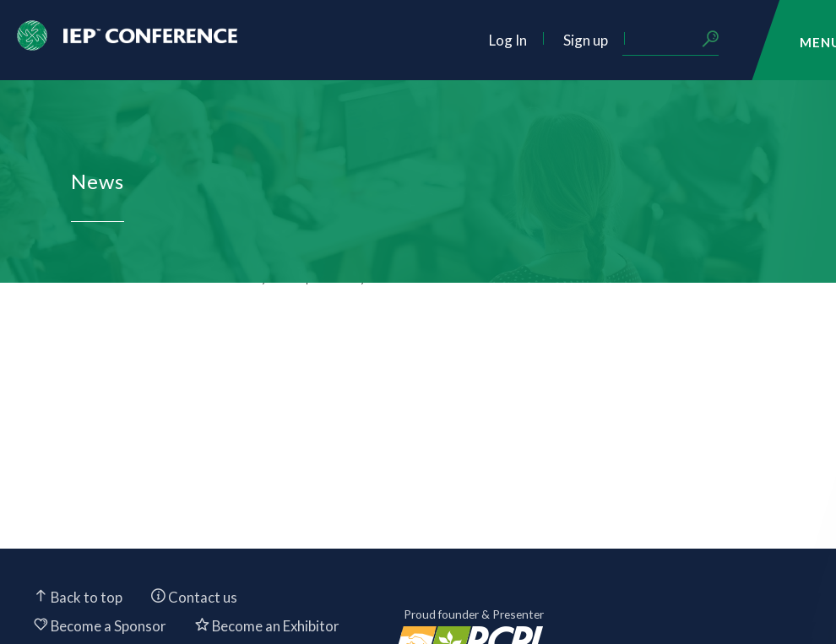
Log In (508, 40)
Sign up (586, 40)
